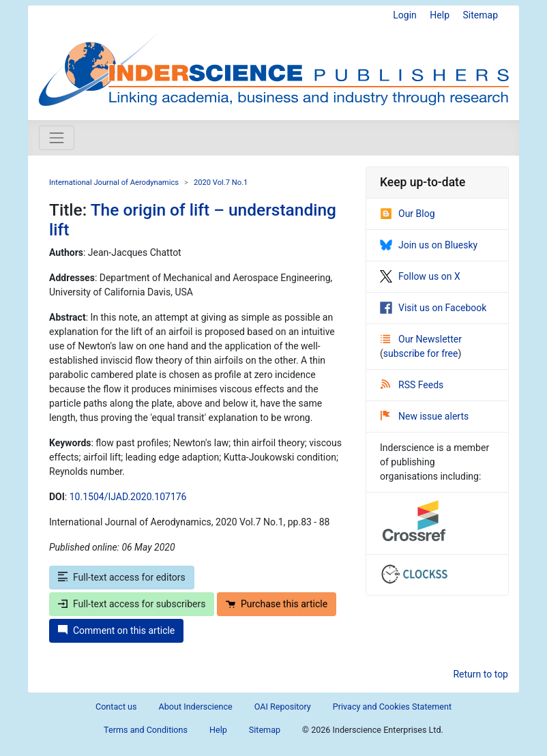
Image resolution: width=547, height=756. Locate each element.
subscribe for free (421, 353)
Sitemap (481, 15)
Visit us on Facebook (433, 308)
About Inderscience (196, 707)
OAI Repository (283, 707)
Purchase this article (277, 604)
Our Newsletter (421, 339)
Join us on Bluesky (429, 245)
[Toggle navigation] (57, 138)
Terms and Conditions (146, 730)
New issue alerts (425, 416)
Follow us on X (420, 276)
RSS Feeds (412, 385)
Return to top (481, 674)
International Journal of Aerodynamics (114, 183)
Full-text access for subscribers (132, 604)
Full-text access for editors (122, 577)
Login (405, 15)
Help (440, 15)
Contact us (116, 707)
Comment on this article (116, 630)
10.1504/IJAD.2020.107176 (128, 497)
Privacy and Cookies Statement (392, 707)
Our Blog (408, 214)
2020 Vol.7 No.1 (221, 183)
